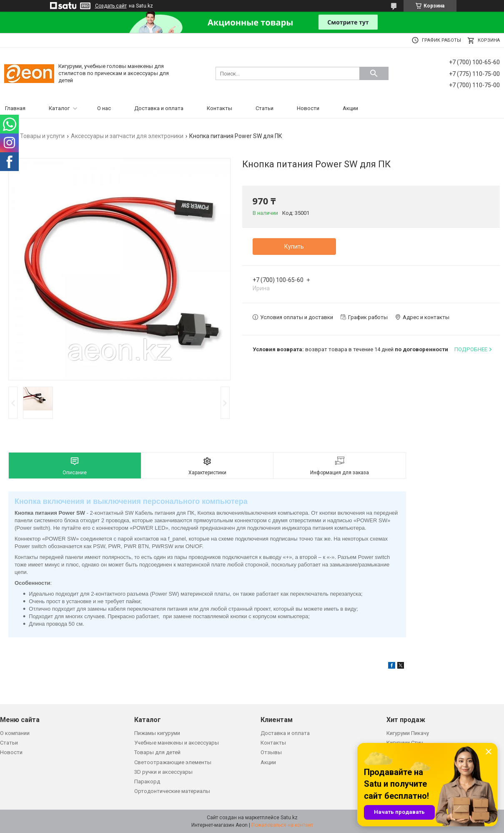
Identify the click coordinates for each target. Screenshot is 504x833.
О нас (104, 108)
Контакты (219, 108)
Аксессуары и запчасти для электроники (127, 136)
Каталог (59, 108)
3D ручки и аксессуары (163, 772)
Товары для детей (157, 752)
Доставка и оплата (159, 108)
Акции (350, 108)
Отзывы (271, 752)
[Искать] (374, 73)
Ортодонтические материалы (172, 791)
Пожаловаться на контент (282, 825)
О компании (15, 733)
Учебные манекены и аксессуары (177, 743)
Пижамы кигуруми (157, 733)
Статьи (265, 108)
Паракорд (147, 781)
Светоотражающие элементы (173, 762)
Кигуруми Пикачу (408, 733)
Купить (294, 247)
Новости (308, 108)
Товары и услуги (42, 136)
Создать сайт (111, 6)
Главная (15, 108)
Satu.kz (289, 818)
